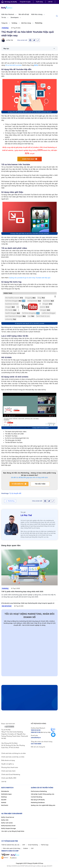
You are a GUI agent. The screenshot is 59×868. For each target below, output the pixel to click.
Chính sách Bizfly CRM (9, 778)
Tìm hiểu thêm (40, 484)
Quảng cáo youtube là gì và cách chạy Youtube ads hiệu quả (30, 278)
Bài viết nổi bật (24, 14)
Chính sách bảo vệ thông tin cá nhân (14, 753)
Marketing (5, 28)
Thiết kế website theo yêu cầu (10, 845)
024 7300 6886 (36, 744)
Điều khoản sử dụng (8, 760)
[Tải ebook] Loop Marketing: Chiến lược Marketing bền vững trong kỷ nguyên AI (28, 603)
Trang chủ (4, 23)
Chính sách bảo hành (8, 771)
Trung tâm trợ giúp (25, 2)
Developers (15, 17)
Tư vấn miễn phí (18, 484)
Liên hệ (50, 2)
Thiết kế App (45, 845)
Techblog (14, 23)
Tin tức (4, 17)
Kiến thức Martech (8, 14)
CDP (32, 848)
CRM (24, 845)
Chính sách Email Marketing (11, 774)
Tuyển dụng (39, 2)
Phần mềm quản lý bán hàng (12, 848)
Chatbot (26, 848)
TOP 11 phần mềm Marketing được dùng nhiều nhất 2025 (22, 592)
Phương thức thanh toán (10, 767)
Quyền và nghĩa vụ (8, 764)
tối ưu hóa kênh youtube (13, 65)
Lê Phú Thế (7, 40)
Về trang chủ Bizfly (9, 2)
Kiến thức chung (37, 14)
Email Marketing (33, 845)
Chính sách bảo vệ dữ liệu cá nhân (13, 757)
